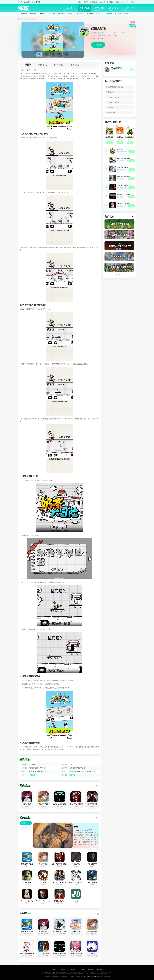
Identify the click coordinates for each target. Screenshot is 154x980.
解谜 (22, 70)
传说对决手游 (112, 112)
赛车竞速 (118, 14)
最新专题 (110, 2)
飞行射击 (71, 14)
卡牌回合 (79, 2)
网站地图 (100, 970)
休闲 (29, 70)
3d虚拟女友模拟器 (114, 102)
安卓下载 (98, 45)
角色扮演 (24, 14)
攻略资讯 (114, 9)
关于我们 (54, 970)
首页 (68, 9)
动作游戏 (33, 14)
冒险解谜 (109, 14)
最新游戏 (94, 2)
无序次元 (111, 92)
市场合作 (91, 970)
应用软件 (99, 9)
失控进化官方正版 (114, 97)
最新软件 (87, 2)
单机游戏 (52, 14)
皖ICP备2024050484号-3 (92, 976)
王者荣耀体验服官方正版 (116, 87)
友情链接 (73, 970)
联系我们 (63, 970)
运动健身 (133, 2)
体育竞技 (80, 14)
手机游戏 (84, 9)
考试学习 (125, 2)
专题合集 (129, 9)
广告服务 (81, 970)
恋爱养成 (99, 14)
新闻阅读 (118, 2)
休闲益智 (43, 14)
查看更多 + (120, 275)
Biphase (111, 107)
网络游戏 (61, 14)
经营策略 (90, 14)
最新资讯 (102, 2)
